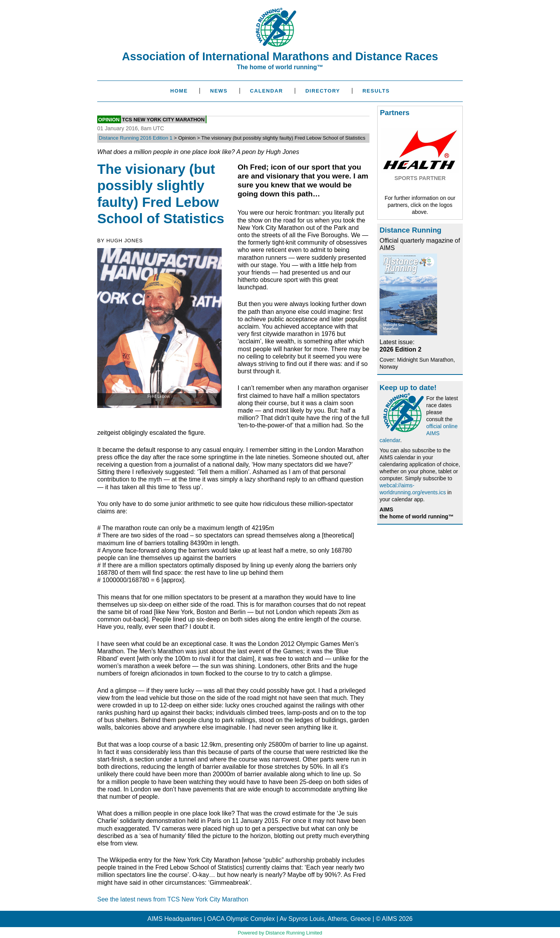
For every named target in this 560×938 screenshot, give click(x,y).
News (219, 91)
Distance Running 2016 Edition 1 (136, 138)
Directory (323, 91)
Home (179, 91)
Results (376, 91)
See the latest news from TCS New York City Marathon (173, 899)
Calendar (267, 91)
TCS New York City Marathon (163, 119)
